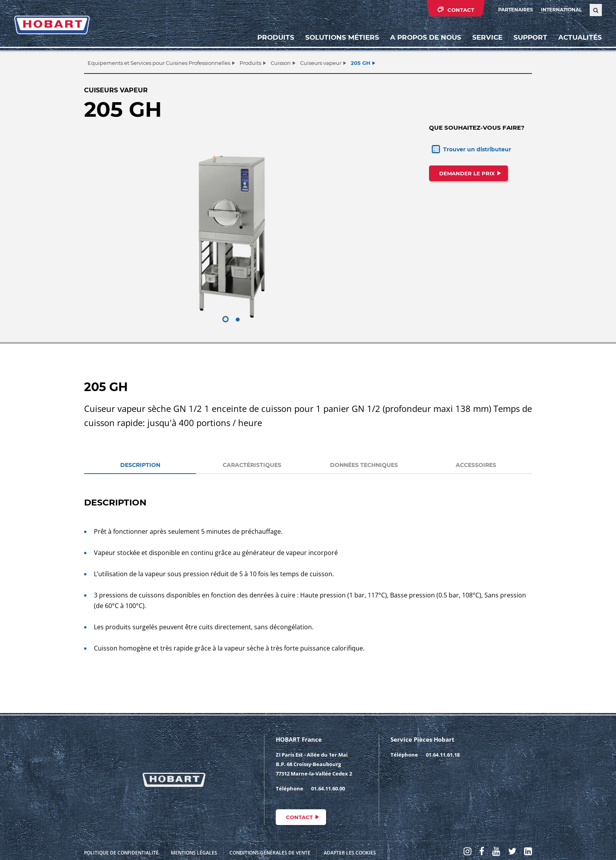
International (561, 10)
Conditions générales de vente (270, 853)
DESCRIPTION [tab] (140, 465)
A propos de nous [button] (426, 37)
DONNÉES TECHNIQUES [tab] (364, 465)
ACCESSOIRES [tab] (476, 465)
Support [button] (530, 37)
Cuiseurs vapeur (321, 63)
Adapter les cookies (350, 853)
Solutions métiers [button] (342, 37)
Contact (299, 817)
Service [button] (487, 37)
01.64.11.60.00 (328, 788)
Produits (276, 37)
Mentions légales (194, 853)
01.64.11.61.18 (443, 755)
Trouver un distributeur (477, 149)
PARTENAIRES (516, 10)
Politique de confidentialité (121, 853)
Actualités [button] (580, 37)
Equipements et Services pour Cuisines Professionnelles (159, 63)
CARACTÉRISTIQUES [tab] (252, 465)
